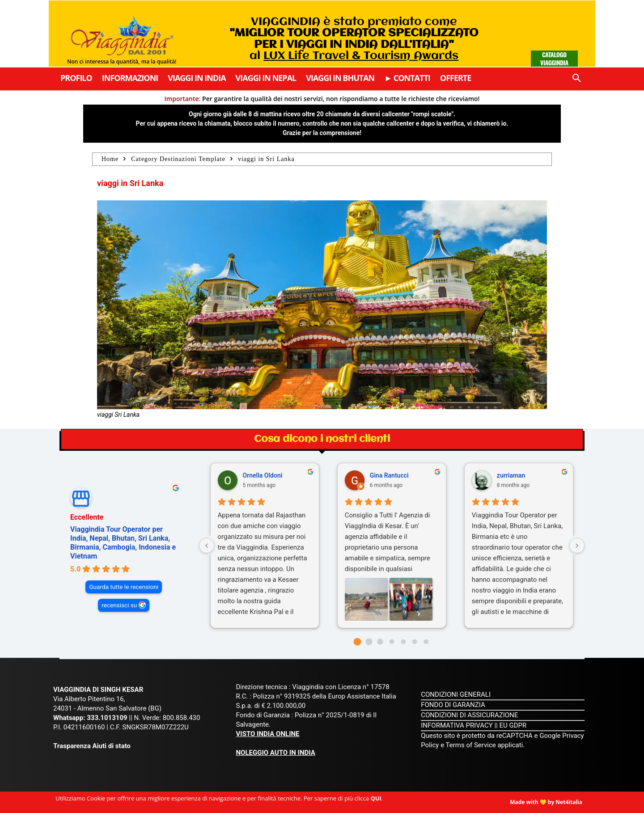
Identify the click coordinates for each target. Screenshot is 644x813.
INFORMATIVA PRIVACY (457, 725)
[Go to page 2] (380, 642)
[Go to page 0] (358, 642)
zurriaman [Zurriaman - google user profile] (511, 475)
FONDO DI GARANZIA (453, 705)
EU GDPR (513, 725)
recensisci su (119, 605)
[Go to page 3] (392, 642)
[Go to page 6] (426, 642)
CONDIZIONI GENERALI (456, 694)
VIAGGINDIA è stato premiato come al (354, 39)
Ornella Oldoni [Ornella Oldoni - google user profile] (263, 475)
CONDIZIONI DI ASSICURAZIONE (469, 715)
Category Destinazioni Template (178, 159)
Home (110, 159)
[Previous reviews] (207, 546)
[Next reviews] (577, 546)
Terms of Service (471, 745)
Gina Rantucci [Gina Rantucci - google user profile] (389, 475)
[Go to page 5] (415, 642)
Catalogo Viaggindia (554, 58)
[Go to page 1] (369, 642)
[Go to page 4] (403, 642)
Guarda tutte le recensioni (124, 587)
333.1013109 (107, 718)
